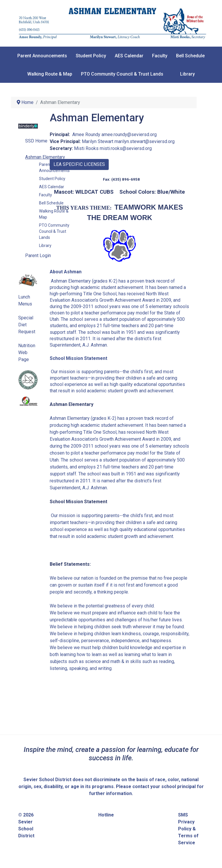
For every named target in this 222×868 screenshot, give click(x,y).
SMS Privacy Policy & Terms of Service (188, 829)
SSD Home (36, 141)
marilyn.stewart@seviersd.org (145, 141)
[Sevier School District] (111, 23)
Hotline (106, 815)
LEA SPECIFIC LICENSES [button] (79, 164)
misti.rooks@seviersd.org (126, 148)
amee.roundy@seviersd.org (129, 134)
